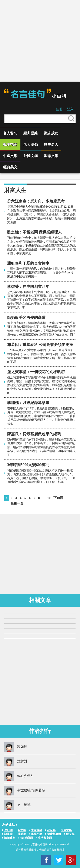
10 (49, 498)
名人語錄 (31, 145)
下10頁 (58, 498)
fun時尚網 (27, 838)
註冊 (59, 109)
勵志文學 (51, 156)
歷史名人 (51, 145)
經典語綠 (31, 133)
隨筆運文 (10, 838)
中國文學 (10, 156)
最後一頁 (17, 503)
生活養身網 (45, 838)
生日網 (8, 830)
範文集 (22, 830)
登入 (70, 109)
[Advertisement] (40, 41)
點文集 (70, 834)
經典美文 (10, 167)
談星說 (8, 834)
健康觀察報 (54, 834)
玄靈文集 (66, 830)
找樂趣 (22, 834)
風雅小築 (37, 834)
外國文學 (31, 156)
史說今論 (37, 830)
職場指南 (10, 145)
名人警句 (10, 133)
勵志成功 (51, 133)
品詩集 (51, 830)
